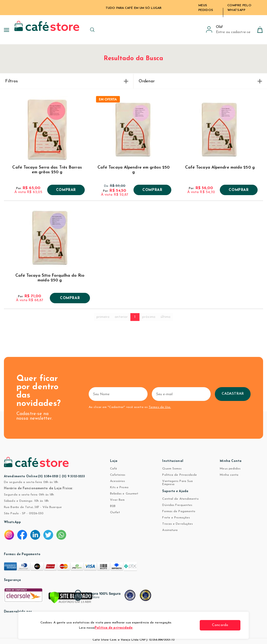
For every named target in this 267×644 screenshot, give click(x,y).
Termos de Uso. (159, 407)
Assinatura (170, 530)
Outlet (115, 512)
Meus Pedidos (206, 8)
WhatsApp (12, 522)
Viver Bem (117, 500)
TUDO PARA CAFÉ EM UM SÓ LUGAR (133, 8)
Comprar (66, 190)
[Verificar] (70, 598)
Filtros (67, 81)
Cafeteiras (118, 475)
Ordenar (200, 81)
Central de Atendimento (180, 499)
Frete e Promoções (176, 518)
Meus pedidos (230, 469)
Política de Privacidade (179, 475)
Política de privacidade (114, 628)
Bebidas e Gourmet (124, 494)
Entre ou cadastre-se (233, 32)
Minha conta (229, 475)
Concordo (221, 625)
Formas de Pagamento (179, 511)
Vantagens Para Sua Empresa (177, 483)
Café (114, 469)
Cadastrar (247, 394)
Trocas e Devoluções (177, 524)
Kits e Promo (119, 487)
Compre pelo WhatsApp (239, 8)
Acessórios (118, 481)
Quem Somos (172, 469)
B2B (113, 506)
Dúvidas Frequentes (177, 505)
